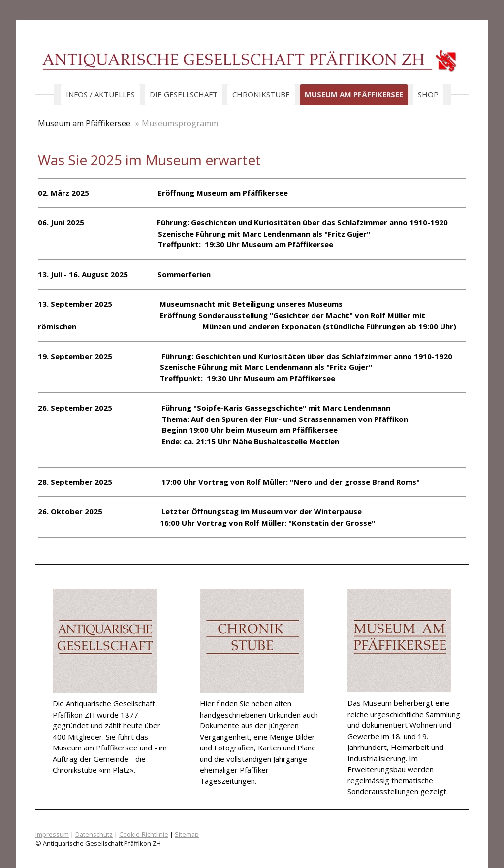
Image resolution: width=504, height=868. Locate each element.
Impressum (52, 834)
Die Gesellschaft (184, 94)
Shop (428, 94)
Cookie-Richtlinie (144, 834)
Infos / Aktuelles (100, 94)
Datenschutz (94, 834)
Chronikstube (261, 94)
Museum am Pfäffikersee (354, 94)
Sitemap (187, 834)
